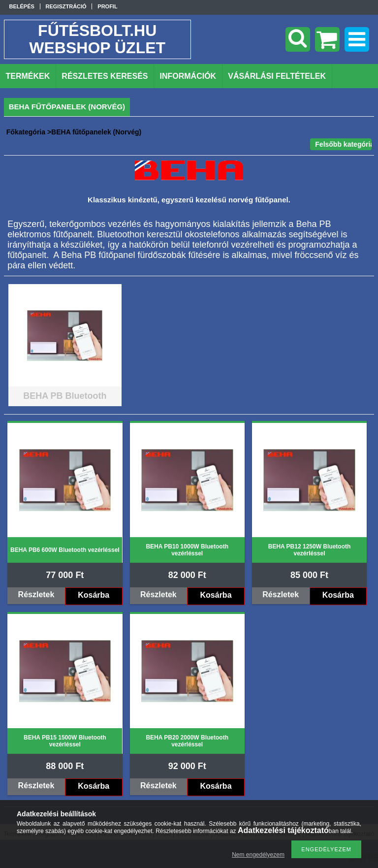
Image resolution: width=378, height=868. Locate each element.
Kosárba (94, 595)
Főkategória (26, 132)
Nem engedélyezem (258, 855)
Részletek (36, 595)
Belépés (22, 6)
